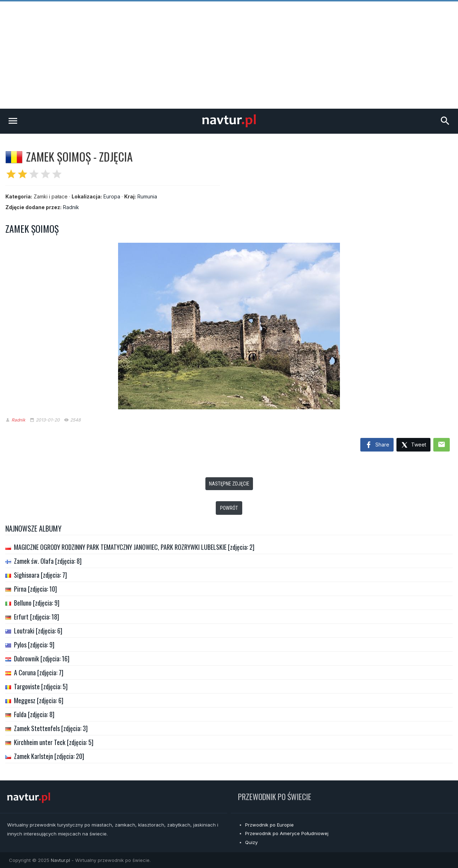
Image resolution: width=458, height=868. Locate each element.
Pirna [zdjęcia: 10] (35, 589)
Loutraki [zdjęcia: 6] (38, 631)
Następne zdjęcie (229, 484)
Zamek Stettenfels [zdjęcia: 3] (51, 728)
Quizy (251, 842)
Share (377, 445)
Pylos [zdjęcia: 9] (34, 645)
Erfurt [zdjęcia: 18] (36, 617)
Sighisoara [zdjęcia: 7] (40, 575)
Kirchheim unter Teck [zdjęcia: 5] (54, 742)
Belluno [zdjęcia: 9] (37, 603)
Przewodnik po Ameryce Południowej (287, 833)
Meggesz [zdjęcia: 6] (39, 700)
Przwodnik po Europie (269, 825)
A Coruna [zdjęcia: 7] (39, 672)
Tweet (413, 445)
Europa (112, 196)
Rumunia (147, 196)
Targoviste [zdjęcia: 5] (41, 686)
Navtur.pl (60, 860)
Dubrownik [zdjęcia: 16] (42, 659)
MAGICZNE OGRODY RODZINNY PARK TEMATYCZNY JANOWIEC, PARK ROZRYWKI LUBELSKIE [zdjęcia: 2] (134, 547)
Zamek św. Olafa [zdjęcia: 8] (48, 561)
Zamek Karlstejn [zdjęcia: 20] (49, 756)
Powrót (229, 508)
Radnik (71, 207)
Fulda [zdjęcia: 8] (34, 714)
